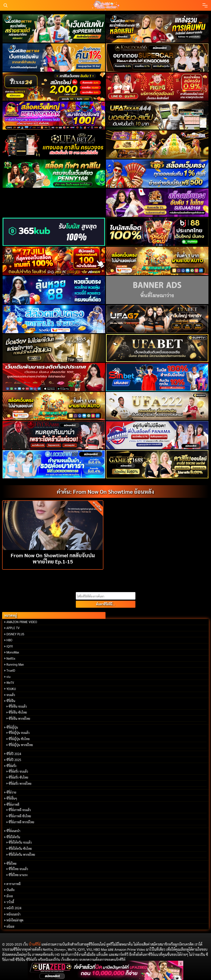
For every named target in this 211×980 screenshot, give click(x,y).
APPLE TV (13, 628)
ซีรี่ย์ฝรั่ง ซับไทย (18, 777)
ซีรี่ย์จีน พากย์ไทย (19, 718)
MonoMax (13, 652)
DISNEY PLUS (15, 634)
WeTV (10, 683)
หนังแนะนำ (13, 914)
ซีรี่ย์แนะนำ (13, 831)
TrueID (11, 670)
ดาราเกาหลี (13, 884)
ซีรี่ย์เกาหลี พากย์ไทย (21, 822)
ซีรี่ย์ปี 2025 (14, 760)
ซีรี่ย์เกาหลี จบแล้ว (20, 810)
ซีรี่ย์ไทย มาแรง (18, 875)
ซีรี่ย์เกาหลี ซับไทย (20, 816)
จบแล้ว (11, 695)
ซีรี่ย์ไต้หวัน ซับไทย (20, 848)
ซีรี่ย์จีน (11, 701)
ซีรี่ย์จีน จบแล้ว (18, 706)
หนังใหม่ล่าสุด (15, 920)
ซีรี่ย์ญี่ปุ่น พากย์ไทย (21, 745)
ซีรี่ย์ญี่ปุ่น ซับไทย (19, 739)
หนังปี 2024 (14, 908)
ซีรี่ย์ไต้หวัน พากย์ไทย (22, 854)
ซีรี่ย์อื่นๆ (12, 798)
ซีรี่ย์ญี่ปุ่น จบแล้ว (19, 733)
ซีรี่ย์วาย (11, 792)
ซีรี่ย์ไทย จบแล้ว (18, 869)
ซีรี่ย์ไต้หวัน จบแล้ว (20, 842)
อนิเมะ (10, 926)
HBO (9, 640)
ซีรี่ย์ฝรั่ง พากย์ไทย (20, 783)
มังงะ (10, 896)
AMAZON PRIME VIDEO (22, 622)
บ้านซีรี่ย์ (35, 944)
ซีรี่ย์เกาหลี (13, 804)
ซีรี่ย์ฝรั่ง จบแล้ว (18, 771)
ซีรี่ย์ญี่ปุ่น (12, 727)
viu (8, 677)
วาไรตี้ (10, 902)
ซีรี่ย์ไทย (11, 863)
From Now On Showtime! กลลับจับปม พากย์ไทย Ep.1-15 (53, 558)
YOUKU (11, 689)
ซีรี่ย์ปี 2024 (14, 754)
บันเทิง (10, 890)
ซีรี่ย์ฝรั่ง (11, 766)
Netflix (11, 658)
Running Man (15, 664)
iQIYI (10, 646)
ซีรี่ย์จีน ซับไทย (18, 712)
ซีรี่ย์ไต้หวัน (13, 837)
